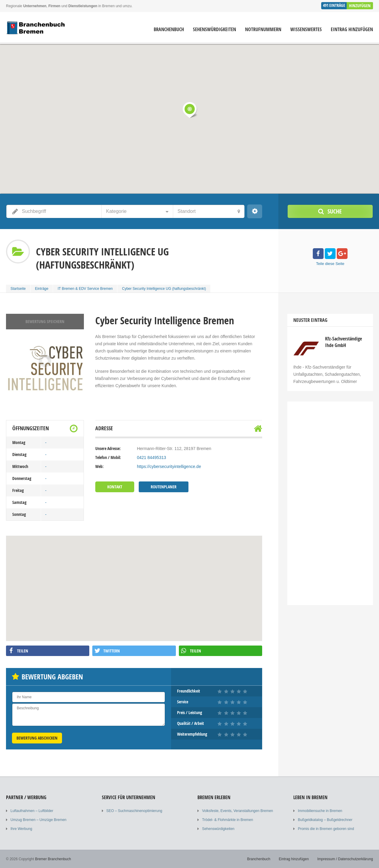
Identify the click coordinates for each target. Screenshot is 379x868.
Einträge (42, 289)
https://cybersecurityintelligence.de (169, 466)
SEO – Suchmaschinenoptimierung (134, 811)
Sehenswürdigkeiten (215, 29)
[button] (190, 110)
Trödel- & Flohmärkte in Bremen (227, 820)
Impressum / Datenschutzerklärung (345, 859)
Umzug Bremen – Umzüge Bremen (38, 820)
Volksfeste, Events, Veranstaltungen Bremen (237, 811)
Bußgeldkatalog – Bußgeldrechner (325, 820)
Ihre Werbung (21, 829)
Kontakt (115, 487)
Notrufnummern (263, 29)
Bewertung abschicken (37, 738)
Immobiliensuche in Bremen (320, 811)
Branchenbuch (169, 29)
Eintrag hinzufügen (352, 29)
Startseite (18, 289)
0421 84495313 (151, 458)
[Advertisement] (330, 500)
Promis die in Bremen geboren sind (326, 829)
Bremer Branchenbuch (53, 859)
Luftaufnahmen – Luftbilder (32, 811)
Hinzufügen (360, 6)
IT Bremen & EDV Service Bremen (85, 289)
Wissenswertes (306, 29)
